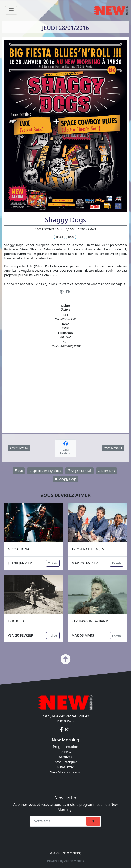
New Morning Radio (66, 772)
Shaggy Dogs (65, 479)
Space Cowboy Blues (45, 471)
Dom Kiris (106, 471)
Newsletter (65, 767)
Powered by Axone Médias (65, 861)
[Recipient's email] (59, 821)
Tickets (53, 563)
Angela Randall (80, 471)
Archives (65, 757)
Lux (19, 471)
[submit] (93, 821)
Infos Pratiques (65, 762)
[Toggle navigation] (11, 10)
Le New (65, 752)
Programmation (65, 747)
